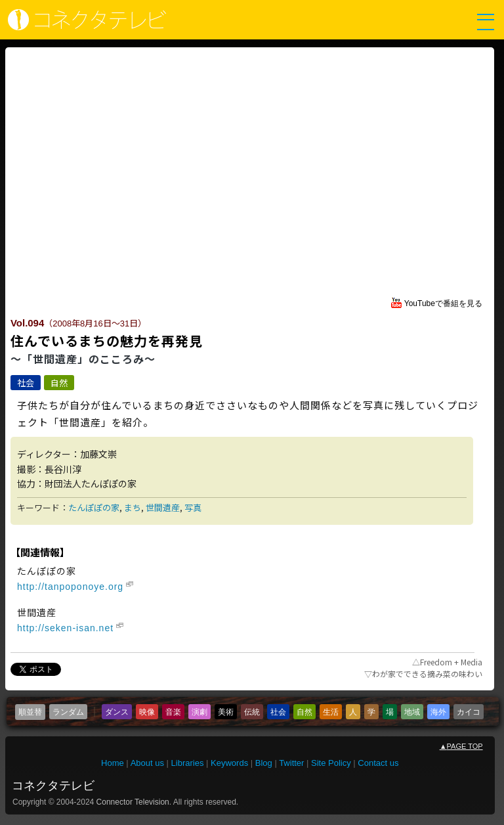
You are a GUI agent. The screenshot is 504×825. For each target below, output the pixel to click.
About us (147, 763)
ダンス (117, 712)
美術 (226, 712)
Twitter (291, 763)
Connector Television (133, 802)
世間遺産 (163, 507)
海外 (438, 712)
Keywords (229, 763)
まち (133, 507)
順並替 (30, 712)
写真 (193, 507)
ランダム (68, 712)
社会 (26, 383)
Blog (264, 763)
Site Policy (331, 763)
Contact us (378, 763)
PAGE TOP (461, 746)
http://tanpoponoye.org (70, 587)
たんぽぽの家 (94, 507)
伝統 (252, 712)
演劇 (199, 712)
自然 (59, 383)
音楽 (173, 712)
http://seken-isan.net (65, 628)
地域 (412, 712)
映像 (147, 712)
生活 (331, 712)
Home (113, 763)
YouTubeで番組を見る (443, 303)
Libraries (188, 763)
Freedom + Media (451, 662)
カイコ (469, 712)
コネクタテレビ (53, 786)
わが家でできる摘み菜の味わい (423, 674)
